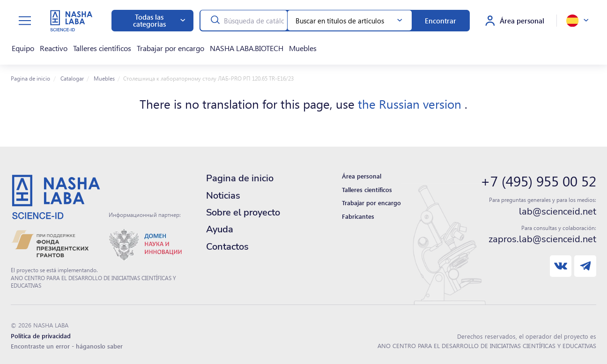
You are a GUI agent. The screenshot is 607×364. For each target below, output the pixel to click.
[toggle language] (577, 21)
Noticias (223, 191)
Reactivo (48, 46)
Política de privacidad (41, 331)
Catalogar (71, 73)
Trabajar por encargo (156, 46)
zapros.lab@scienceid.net (542, 235)
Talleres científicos (92, 46)
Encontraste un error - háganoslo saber (67, 341)
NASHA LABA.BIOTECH (227, 46)
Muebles (279, 46)
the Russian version (411, 99)
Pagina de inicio (30, 73)
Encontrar (440, 21)
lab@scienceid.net (558, 207)
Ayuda (220, 225)
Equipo (20, 46)
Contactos (227, 242)
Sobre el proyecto (243, 208)
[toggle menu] (25, 21)
